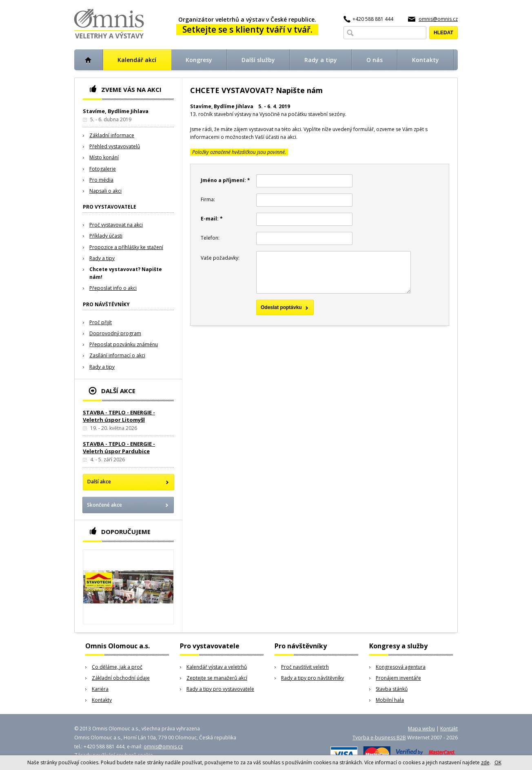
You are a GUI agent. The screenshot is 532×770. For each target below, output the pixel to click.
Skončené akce (104, 505)
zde (485, 762)
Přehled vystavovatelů (115, 146)
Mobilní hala (390, 700)
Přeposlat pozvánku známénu (124, 344)
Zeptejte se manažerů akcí (217, 678)
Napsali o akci (105, 191)
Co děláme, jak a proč (117, 667)
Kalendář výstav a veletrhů (217, 667)
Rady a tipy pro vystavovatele (220, 689)
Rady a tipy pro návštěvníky (313, 678)
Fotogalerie (103, 169)
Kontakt (449, 729)
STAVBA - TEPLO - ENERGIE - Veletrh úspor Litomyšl (119, 416)
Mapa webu (421, 729)
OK (498, 762)
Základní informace (112, 135)
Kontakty (102, 700)
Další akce (99, 482)
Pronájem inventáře (398, 678)
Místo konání (104, 157)
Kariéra (100, 689)
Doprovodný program (115, 333)
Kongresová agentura (401, 667)
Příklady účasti (106, 236)
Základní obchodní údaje (121, 678)
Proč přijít (101, 322)
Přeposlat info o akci (113, 288)
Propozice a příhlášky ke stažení (126, 247)
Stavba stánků (392, 689)
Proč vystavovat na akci (116, 225)
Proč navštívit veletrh (305, 667)
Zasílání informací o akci (117, 355)
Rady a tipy (102, 258)
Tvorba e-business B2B (379, 738)
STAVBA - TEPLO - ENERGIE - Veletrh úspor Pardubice (119, 447)
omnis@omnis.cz (438, 19)
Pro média (101, 180)
